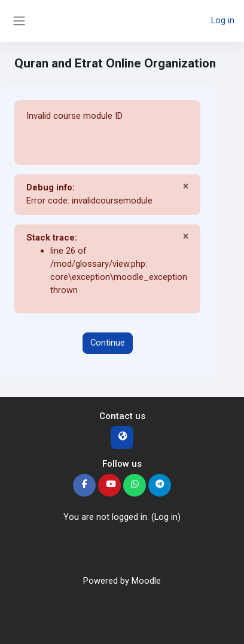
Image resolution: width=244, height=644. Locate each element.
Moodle (146, 581)
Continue (108, 343)
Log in (223, 20)
